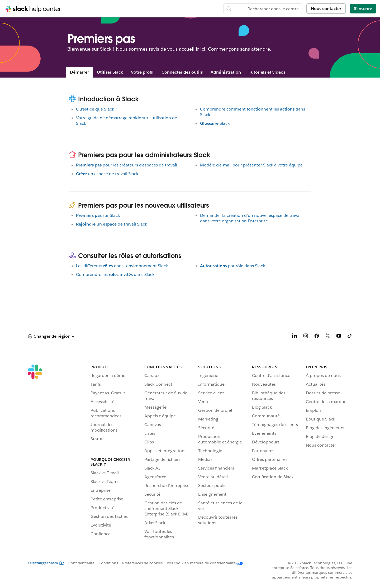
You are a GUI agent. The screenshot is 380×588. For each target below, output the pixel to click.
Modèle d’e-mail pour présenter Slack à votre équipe (251, 165)
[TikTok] (350, 337)
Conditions (108, 563)
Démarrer (79, 72)
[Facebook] (317, 337)
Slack (215, 123)
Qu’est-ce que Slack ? (97, 109)
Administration (226, 72)
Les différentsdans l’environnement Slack (122, 266)
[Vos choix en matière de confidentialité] (203, 563)
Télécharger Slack (46, 563)
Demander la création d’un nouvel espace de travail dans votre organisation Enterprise (251, 218)
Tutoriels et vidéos (267, 72)
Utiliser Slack (110, 72)
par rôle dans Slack (232, 266)
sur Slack (98, 215)
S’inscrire (363, 9)
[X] (328, 337)
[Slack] (35, 453)
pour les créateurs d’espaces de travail (127, 165)
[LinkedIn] (294, 337)
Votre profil (142, 72)
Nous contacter (326, 9)
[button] (51, 336)
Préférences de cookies (142, 563)
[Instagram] (306, 337)
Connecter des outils (182, 72)
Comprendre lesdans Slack (115, 274)
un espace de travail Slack (107, 174)
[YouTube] (339, 337)
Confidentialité (81, 563)
